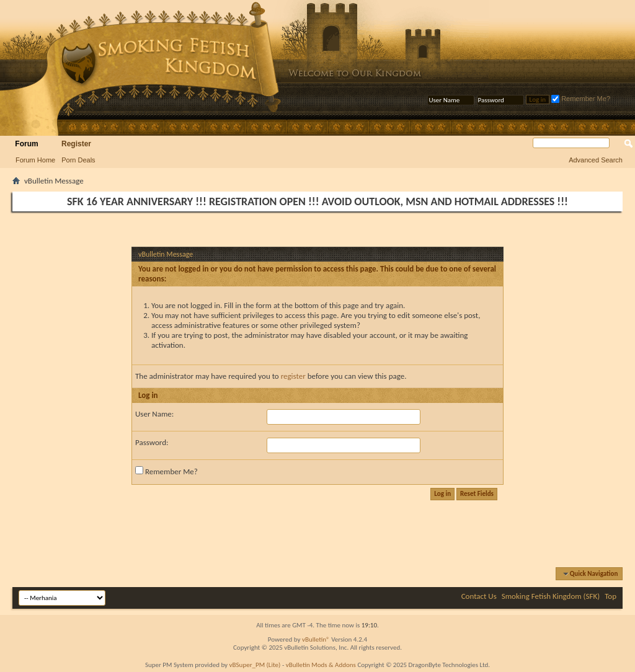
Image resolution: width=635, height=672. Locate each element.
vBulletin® (316, 639)
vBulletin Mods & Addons (321, 665)
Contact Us (479, 596)
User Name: (154, 414)
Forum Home (35, 160)
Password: (152, 442)
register (293, 376)
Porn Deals (78, 160)
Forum (26, 144)
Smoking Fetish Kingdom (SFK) (551, 596)
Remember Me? (581, 99)
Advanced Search (596, 160)
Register (76, 144)
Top (611, 596)
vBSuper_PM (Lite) (255, 665)
